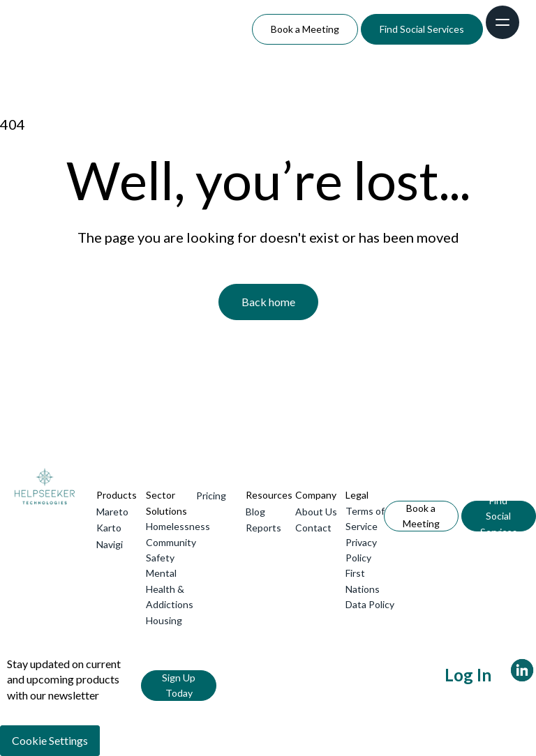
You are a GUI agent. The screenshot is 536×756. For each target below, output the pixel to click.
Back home (268, 302)
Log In (468, 675)
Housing (164, 620)
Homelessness (178, 526)
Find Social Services (422, 29)
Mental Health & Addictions (170, 589)
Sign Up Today (179, 685)
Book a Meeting (305, 29)
